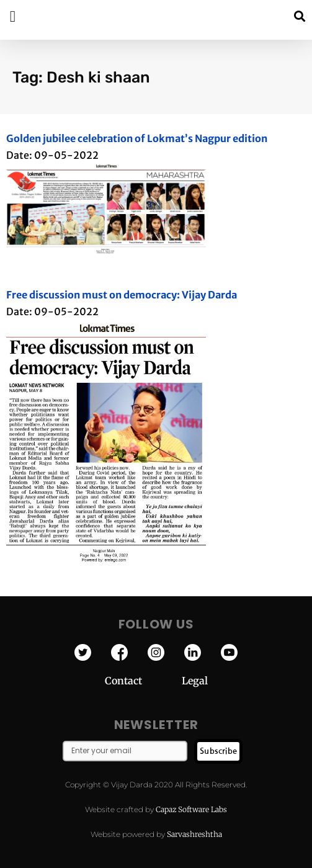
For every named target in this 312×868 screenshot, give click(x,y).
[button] (299, 16)
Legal (195, 681)
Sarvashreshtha (194, 834)
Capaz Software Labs (191, 809)
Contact (143, 681)
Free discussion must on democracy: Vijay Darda (122, 295)
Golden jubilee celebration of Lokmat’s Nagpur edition (137, 138)
